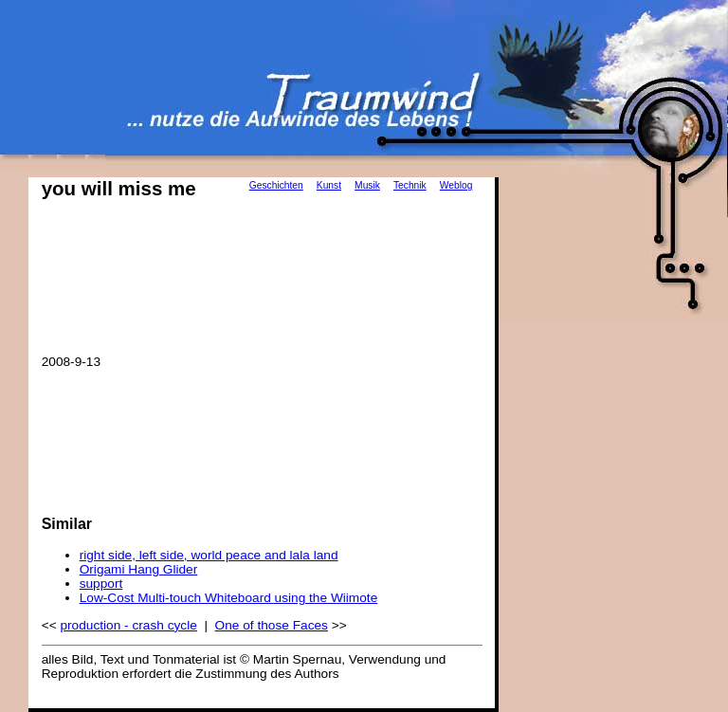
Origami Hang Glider (139, 569)
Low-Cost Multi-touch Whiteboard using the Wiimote (229, 598)
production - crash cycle (128, 625)
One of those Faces (272, 625)
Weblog (456, 185)
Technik (410, 185)
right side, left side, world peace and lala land (209, 555)
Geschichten (276, 185)
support (101, 584)
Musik (367, 185)
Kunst (329, 185)
